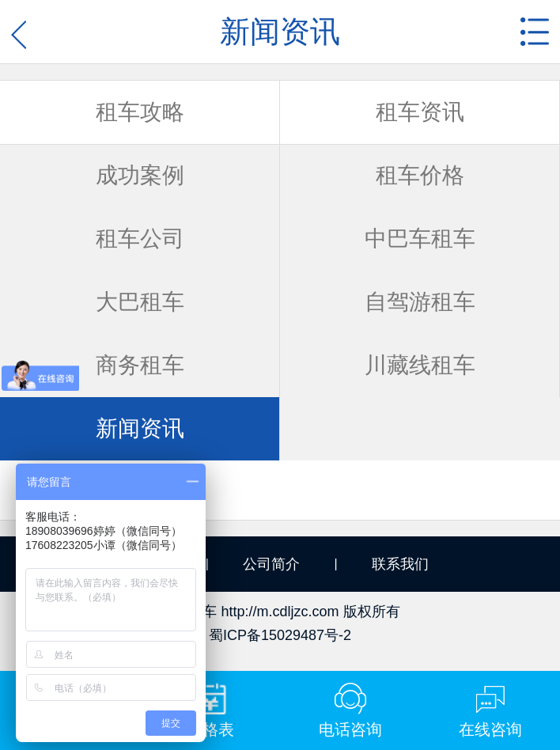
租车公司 (140, 239)
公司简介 (271, 564)
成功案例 (140, 175)
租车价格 (420, 175)
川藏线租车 (420, 365)
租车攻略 (140, 112)
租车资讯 (420, 112)
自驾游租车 (420, 302)
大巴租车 (140, 302)
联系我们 (400, 564)
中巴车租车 (420, 239)
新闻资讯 (140, 428)
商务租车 (140, 365)
